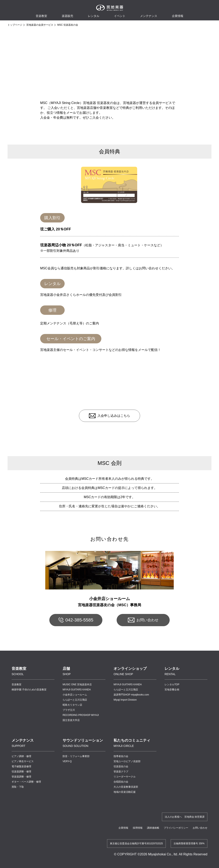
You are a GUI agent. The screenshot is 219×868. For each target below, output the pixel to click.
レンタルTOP (172, 684)
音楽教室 (17, 684)
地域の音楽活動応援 (125, 792)
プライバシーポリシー (176, 828)
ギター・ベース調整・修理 (26, 782)
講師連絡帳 (153, 828)
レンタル (94, 16)
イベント (120, 16)
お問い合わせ (147, 620)
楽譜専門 (131, 695)
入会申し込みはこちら (114, 416)
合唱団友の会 (121, 782)
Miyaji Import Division (125, 700)
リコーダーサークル (125, 777)
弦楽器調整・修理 (21, 772)
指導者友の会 (121, 756)
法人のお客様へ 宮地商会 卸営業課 (185, 817)
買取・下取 (18, 787)
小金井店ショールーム (75, 695)
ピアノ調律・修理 (21, 756)
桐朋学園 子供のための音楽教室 (29, 690)
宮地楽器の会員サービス (40, 25)
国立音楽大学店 (71, 720)
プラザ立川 (69, 710)
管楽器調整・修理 (21, 777)
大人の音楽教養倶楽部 (126, 787)
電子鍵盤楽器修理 (21, 766)
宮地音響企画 (172, 690)
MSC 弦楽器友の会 (68, 25)
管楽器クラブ (121, 772)
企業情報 (123, 828)
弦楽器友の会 (121, 766)
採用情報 (138, 828)
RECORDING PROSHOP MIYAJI (81, 715)
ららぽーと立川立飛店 (75, 700)
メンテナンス (149, 16)
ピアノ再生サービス (23, 761)
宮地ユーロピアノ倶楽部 (127, 761)
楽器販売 (67, 16)
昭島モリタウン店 (72, 705)
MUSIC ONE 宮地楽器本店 (77, 684)
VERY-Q (67, 761)
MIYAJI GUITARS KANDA (77, 690)
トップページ (15, 25)
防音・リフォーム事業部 (76, 756)
